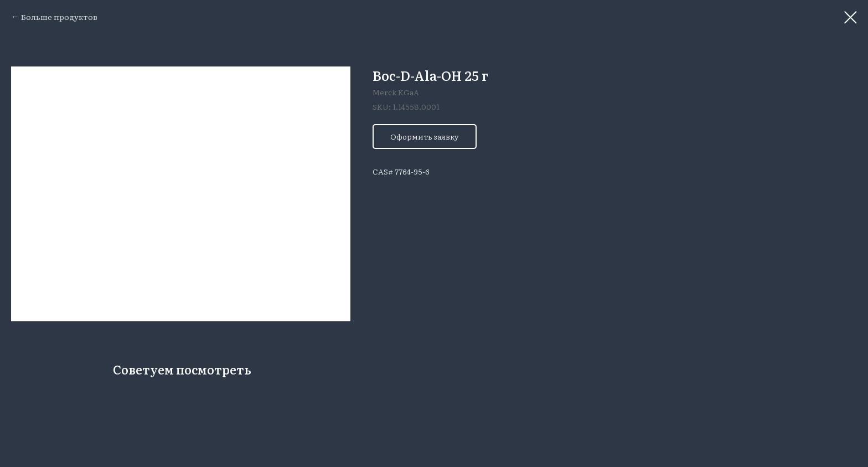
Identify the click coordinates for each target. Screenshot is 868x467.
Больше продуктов (59, 17)
